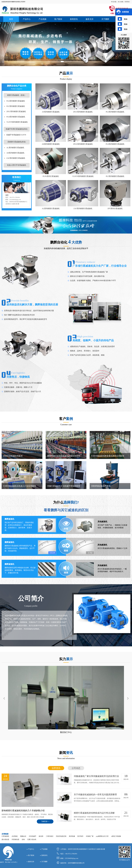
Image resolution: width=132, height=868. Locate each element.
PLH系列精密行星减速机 (16, 117)
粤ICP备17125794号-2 (11, 862)
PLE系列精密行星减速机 (16, 101)
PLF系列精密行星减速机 (16, 106)
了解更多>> (45, 821)
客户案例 (58, 19)
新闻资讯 (74, 19)
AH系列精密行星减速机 (15, 153)
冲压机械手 (33, 836)
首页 (11, 19)
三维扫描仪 (50, 836)
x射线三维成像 (116, 836)
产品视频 (42, 19)
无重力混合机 (32, 839)
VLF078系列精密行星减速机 (17, 122)
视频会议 (23, 836)
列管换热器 (15, 839)
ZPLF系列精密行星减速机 (16, 111)
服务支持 (90, 19)
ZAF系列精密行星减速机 (16, 158)
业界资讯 (56, 768)
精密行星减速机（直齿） (17, 95)
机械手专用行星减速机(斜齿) (17, 129)
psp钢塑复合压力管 (102, 836)
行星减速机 (5, 836)
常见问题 (114, 2)
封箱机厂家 (90, 836)
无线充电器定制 (61, 836)
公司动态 (76, 768)
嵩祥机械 (72, 836)
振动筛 (41, 836)
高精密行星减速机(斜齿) (17, 142)
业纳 (23, 839)
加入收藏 (121, 2)
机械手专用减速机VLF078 (16, 135)
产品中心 (27, 19)
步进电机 (15, 836)
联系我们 (127, 2)
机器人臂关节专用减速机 (17, 165)
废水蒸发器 (5, 839)
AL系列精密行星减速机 (15, 148)
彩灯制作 (80, 836)
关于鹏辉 (105, 19)
